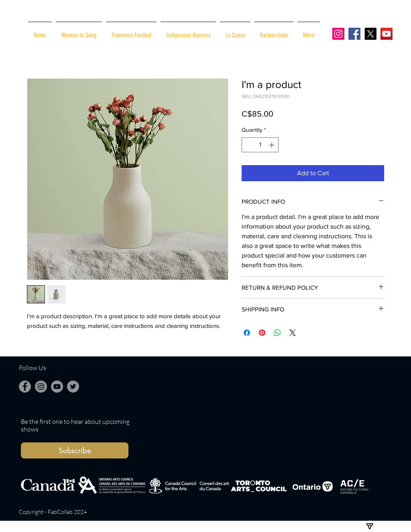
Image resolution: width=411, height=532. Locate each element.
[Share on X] (293, 333)
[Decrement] (248, 145)
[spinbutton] (260, 145)
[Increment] (272, 145)
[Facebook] (354, 34)
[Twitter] (73, 387)
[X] (370, 34)
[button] (75, 450)
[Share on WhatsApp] (277, 333)
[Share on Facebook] (247, 333)
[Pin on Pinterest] (262, 333)
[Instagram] (338, 34)
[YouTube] (387, 34)
